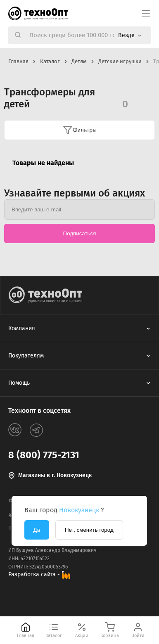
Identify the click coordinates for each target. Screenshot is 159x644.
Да (37, 530)
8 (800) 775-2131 (44, 455)
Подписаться (80, 233)
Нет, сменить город (89, 530)
